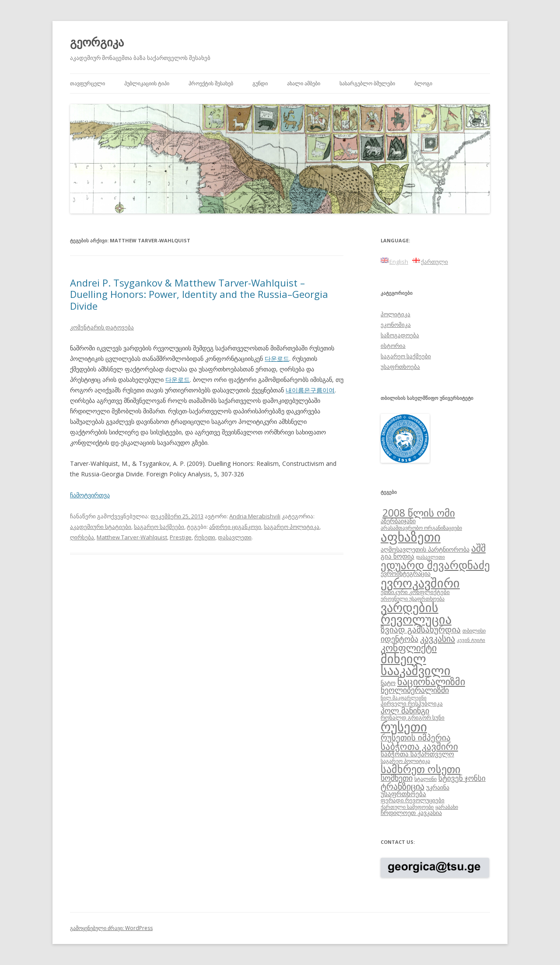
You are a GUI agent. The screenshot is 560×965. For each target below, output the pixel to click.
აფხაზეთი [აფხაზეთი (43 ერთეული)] (411, 537)
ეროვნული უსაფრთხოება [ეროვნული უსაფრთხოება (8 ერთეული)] (413, 598)
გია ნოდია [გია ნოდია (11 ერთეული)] (397, 556)
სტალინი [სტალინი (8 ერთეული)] (425, 779)
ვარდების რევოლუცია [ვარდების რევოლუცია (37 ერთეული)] (416, 613)
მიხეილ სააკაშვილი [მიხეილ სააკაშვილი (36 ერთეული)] (416, 665)
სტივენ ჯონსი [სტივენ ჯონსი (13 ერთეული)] (462, 778)
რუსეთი (205, 537)
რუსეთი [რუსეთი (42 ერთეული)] (404, 727)
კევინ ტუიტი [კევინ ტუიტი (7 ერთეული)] (471, 640)
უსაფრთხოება (400, 367)
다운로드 (277, 358)
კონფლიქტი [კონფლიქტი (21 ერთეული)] (409, 648)
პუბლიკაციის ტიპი (147, 83)
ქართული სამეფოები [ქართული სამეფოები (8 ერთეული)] (407, 807)
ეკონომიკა (396, 325)
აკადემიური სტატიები (101, 527)
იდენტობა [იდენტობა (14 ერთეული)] (399, 639)
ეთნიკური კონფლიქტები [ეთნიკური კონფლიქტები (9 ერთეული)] (415, 592)
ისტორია (393, 346)
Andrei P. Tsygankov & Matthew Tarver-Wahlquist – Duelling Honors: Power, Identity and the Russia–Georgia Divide (199, 294)
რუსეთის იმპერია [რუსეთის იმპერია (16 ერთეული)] (416, 738)
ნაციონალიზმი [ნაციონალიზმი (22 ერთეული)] (431, 681)
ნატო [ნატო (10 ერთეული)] (388, 683)
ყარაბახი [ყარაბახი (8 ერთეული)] (447, 807)
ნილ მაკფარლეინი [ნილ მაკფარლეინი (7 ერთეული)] (404, 698)
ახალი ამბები (304, 83)
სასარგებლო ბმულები (367, 83)
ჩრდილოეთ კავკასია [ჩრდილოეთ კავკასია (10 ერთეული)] (411, 813)
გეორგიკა (97, 42)
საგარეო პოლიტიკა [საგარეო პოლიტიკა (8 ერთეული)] (405, 761)
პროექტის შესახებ (211, 83)
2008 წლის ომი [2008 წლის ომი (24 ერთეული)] (419, 513)
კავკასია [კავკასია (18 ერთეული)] (437, 638)
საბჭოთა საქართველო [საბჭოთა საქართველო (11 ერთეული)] (417, 754)
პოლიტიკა (395, 314)
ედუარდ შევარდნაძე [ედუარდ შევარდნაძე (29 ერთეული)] (435, 565)
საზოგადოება (400, 335)
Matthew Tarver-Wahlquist (132, 537)
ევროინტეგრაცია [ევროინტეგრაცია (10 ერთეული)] (406, 573)
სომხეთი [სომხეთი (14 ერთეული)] (397, 778)
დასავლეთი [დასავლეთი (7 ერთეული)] (430, 557)
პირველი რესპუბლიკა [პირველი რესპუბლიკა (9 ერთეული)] (412, 703)
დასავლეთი (235, 537)
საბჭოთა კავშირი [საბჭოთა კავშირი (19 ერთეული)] (419, 746)
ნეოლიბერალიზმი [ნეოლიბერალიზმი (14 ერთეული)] (415, 690)
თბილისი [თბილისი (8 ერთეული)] (474, 630)
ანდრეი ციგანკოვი (235, 527)
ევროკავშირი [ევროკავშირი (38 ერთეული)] (420, 583)
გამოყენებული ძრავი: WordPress (111, 928)
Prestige (181, 537)
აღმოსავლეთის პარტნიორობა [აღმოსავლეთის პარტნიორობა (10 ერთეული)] (425, 549)
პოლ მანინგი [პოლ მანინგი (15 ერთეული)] (405, 710)
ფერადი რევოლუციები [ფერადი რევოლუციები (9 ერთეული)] (413, 800)
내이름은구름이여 (310, 390)
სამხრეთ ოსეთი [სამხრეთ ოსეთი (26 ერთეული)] (420, 769)
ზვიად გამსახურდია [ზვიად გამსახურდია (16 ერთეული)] (421, 629)
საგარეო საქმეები (159, 527)
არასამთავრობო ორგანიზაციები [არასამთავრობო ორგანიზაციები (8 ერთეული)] (421, 528)
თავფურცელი (87, 83)
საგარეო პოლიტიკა (292, 527)
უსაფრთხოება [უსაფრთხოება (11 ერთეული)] (403, 794)
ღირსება (82, 537)
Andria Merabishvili (255, 516)
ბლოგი (423, 83)
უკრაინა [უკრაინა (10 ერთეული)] (438, 787)
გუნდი (260, 83)
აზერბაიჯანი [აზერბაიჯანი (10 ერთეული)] (398, 521)
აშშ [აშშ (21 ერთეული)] (478, 548)
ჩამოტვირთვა (90, 495)
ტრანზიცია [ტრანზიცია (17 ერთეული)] (402, 786)
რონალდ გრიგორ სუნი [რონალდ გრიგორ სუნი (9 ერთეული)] (413, 717)
